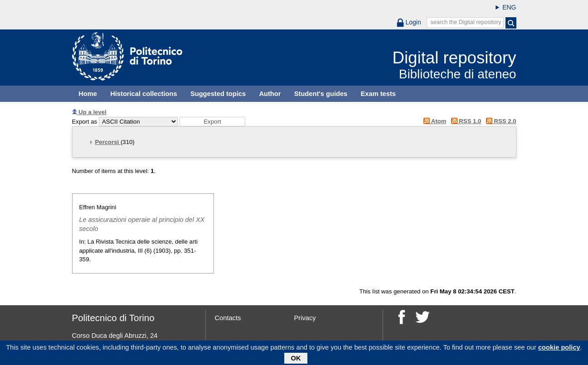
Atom (433, 121)
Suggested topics (218, 94)
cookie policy (559, 349)
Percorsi (108, 142)
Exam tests (378, 94)
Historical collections (143, 94)
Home (88, 94)
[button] (212, 122)
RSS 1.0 (464, 121)
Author (270, 94)
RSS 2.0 (499, 121)
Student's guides (321, 94)
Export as (85, 122)
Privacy (305, 318)
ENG (509, 7)
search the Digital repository (466, 22)
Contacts (228, 318)
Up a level (89, 112)
